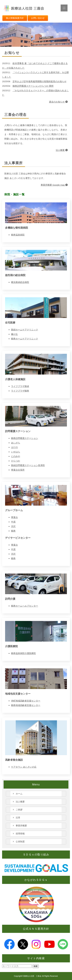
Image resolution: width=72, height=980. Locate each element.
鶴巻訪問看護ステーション (25, 438)
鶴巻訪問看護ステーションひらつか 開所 (33, 86)
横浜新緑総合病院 (20, 282)
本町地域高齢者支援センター (26, 701)
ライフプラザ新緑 (20, 386)
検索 (36, 966)
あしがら (16, 443)
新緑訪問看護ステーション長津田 (28, 465)
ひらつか (16, 461)
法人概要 (62, 150)
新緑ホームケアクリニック (25, 330)
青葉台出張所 (18, 470)
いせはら (16, 452)
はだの (14, 447)
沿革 (18, 818)
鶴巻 (13, 531)
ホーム (19, 794)
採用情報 (20, 834)
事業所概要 (21, 826)
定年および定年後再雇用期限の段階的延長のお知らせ (40, 81)
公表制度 (20, 842)
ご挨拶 (19, 810)
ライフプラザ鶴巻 (20, 391)
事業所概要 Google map (54, 185)
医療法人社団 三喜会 (32, 976)
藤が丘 (14, 334)
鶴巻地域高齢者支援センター (26, 705)
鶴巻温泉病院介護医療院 (23, 653)
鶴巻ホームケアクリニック (25, 339)
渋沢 (13, 526)
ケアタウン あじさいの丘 (24, 767)
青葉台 (14, 517)
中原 (13, 522)
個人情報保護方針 (15, 18)
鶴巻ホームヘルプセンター (25, 606)
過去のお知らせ (58, 102)
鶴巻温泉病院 (18, 235)
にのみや (16, 456)
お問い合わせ (38, 18)
